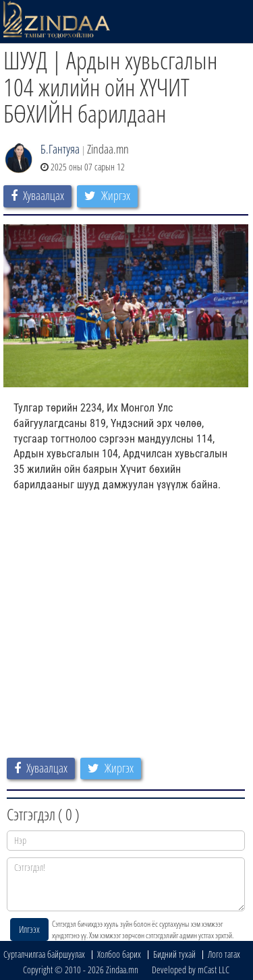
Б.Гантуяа (60, 149)
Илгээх (29, 929)
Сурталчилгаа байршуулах (44, 954)
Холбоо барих (119, 954)
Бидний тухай (174, 954)
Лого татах (224, 954)
